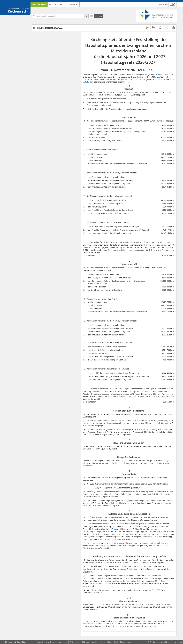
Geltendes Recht (39, 4)
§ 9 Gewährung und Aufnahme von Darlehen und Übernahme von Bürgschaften (57, 70)
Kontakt (40, 642)
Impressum (62, 642)
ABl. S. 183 (134, 79)
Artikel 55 (158, 74)
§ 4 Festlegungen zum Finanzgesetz (53, 47)
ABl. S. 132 (88, 82)
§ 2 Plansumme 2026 (47, 40)
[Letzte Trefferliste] (91, 16)
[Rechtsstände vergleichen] (147, 28)
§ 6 (116, 421)
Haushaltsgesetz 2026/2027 (48, 28)
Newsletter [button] (50, 642)
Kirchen (7, 642)
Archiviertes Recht (57, 4)
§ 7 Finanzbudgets (46, 59)
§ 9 (114, 429)
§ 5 (133, 414)
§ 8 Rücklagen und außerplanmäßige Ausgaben (54, 64)
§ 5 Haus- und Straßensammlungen (53, 51)
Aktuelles (163, 4)
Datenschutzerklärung (79, 642)
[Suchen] (99, 16)
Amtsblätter (73, 4)
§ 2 (146, 524)
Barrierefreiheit (98, 642)
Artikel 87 (102, 77)
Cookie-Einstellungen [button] (123, 642)
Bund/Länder (21, 642)
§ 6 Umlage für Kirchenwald (50, 55)
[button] (173, 4)
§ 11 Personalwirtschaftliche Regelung (54, 79)
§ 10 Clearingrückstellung (49, 75)
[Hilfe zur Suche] (87, 16)
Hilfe (109, 642)
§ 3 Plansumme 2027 (47, 43)
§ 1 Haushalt (43, 36)
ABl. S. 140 (147, 70)
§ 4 (99, 604)
